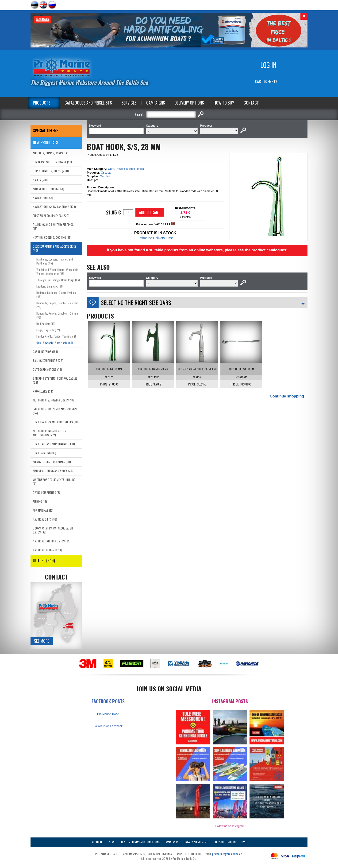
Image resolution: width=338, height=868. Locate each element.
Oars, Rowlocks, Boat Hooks (126, 169)
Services (129, 103)
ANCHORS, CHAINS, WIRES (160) (51, 153)
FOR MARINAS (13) (43, 510)
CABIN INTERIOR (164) (45, 352)
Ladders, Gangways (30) (50, 286)
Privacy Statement (196, 842)
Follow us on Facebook (108, 726)
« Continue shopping (285, 396)
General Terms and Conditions (141, 842)
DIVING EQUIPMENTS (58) (47, 492)
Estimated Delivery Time (155, 238)
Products (42, 103)
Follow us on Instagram (230, 826)
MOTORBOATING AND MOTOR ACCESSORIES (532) (50, 433)
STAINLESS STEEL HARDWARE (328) (53, 162)
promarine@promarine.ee (227, 854)
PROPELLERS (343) (44, 391)
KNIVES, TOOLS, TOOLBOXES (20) (52, 462)
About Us (98, 842)
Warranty (172, 842)
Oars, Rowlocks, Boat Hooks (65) (55, 343)
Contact (251, 103)
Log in (268, 65)
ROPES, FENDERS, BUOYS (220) (51, 171)
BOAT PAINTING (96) (44, 453)
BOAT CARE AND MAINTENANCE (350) (54, 444)
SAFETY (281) (40, 180)
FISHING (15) (40, 501)
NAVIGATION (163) (43, 198)
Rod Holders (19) (46, 324)
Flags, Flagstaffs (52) (48, 330)
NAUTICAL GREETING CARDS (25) (52, 541)
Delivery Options (189, 103)
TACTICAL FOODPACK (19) (47, 550)
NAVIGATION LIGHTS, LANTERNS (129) (54, 207)
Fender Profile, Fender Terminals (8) (57, 336)
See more (42, 641)
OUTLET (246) (44, 560)
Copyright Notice (225, 842)
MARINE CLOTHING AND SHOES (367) (54, 471)
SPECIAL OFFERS (46, 130)
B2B (244, 842)
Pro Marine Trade (108, 714)
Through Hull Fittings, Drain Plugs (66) (58, 280)
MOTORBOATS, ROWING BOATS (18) (53, 400)
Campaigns (156, 103)
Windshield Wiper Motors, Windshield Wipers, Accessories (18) (57, 272)
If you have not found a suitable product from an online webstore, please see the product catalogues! (197, 250)
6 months (185, 217)
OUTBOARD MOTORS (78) (47, 369)
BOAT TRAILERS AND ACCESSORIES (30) (56, 422)
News (112, 842)
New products (46, 142)
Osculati (106, 173)
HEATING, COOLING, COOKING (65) (52, 237)
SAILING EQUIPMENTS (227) (49, 360)
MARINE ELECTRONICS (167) (48, 189)
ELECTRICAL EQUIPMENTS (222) (51, 216)
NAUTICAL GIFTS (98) (45, 519)
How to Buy (224, 103)
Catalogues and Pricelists (88, 103)
